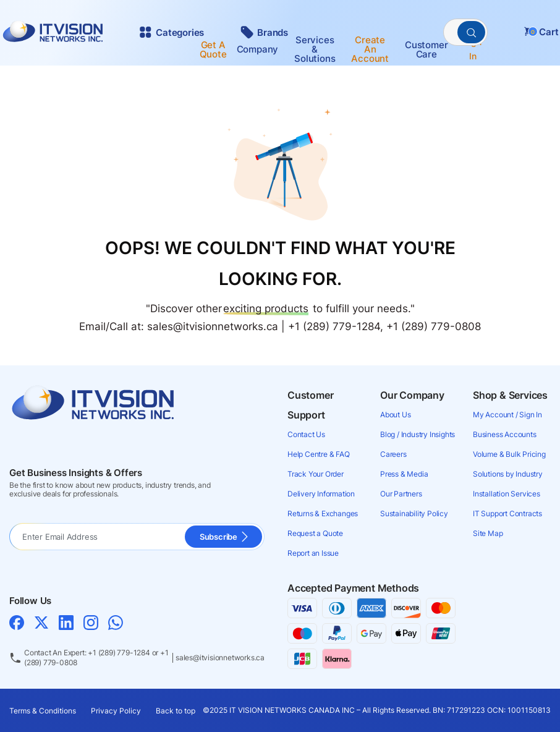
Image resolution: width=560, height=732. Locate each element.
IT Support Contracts (507, 513)
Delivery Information (321, 494)
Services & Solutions (315, 49)
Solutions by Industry (508, 474)
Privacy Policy (116, 711)
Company (258, 49)
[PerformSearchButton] (471, 32)
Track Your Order (316, 474)
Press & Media (404, 474)
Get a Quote (213, 49)
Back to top (176, 711)
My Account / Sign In (507, 415)
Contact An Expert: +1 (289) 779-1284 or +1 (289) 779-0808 (96, 658)
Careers (393, 454)
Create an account (370, 49)
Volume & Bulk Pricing (509, 454)
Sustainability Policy (414, 513)
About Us (395, 415)
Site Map (488, 533)
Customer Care (426, 49)
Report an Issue (313, 553)
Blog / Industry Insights (418, 434)
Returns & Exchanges (323, 513)
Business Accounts (505, 434)
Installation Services (507, 494)
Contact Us (306, 434)
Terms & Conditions (43, 711)
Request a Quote (315, 533)
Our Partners (401, 494)
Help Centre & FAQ (319, 454)
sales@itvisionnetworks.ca (220, 658)
